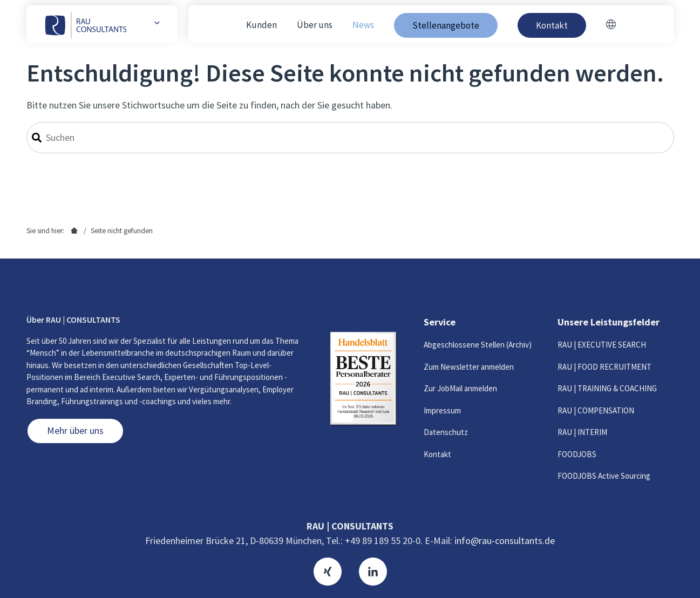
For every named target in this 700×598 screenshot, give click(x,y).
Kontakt (437, 454)
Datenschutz (446, 432)
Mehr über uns (75, 430)
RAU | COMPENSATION (596, 410)
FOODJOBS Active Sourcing (604, 476)
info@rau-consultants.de (505, 541)
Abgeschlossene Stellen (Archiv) (478, 345)
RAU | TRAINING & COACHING (607, 388)
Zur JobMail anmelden (460, 388)
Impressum (442, 410)
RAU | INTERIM (582, 432)
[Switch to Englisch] (611, 25)
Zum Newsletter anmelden (469, 367)
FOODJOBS (577, 454)
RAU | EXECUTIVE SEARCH (602, 345)
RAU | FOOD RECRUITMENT (604, 367)
